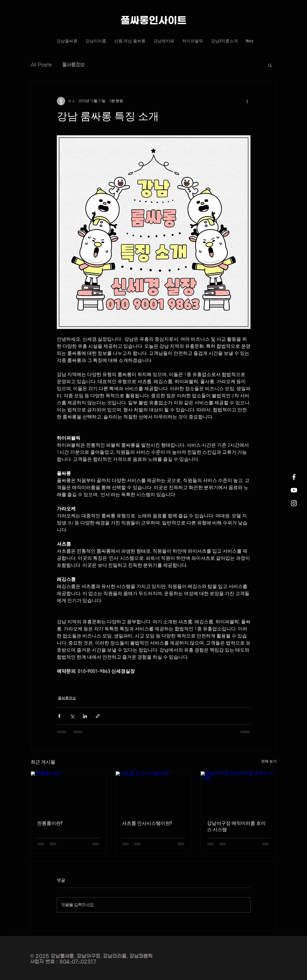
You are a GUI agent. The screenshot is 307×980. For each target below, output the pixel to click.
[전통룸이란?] (69, 793)
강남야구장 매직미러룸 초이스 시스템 (236, 826)
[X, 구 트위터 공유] (72, 716)
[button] (270, 65)
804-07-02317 (78, 962)
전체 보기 (269, 762)
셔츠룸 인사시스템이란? (147, 823)
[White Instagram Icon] (294, 503)
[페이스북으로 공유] (59, 716)
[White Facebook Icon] (294, 477)
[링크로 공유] (98, 716)
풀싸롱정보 (73, 65)
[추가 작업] (247, 101)
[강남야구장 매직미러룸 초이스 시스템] (239, 793)
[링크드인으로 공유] (85, 716)
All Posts (41, 65)
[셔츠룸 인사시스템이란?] (154, 793)
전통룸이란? (50, 823)
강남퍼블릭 (141, 956)
